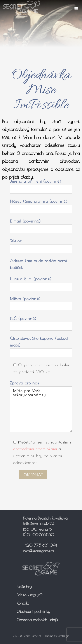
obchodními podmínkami (35, 449)
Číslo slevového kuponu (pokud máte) (41, 346)
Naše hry (24, 587)
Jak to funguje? (29, 595)
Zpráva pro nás (41, 407)
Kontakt (23, 603)
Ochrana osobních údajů (37, 620)
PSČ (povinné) (41, 322)
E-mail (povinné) (41, 225)
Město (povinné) (41, 302)
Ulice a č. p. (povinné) (41, 283)
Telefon (41, 245)
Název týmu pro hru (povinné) (41, 205)
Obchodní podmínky (33, 611)
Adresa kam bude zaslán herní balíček (38, 264)
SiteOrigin (63, 636)
